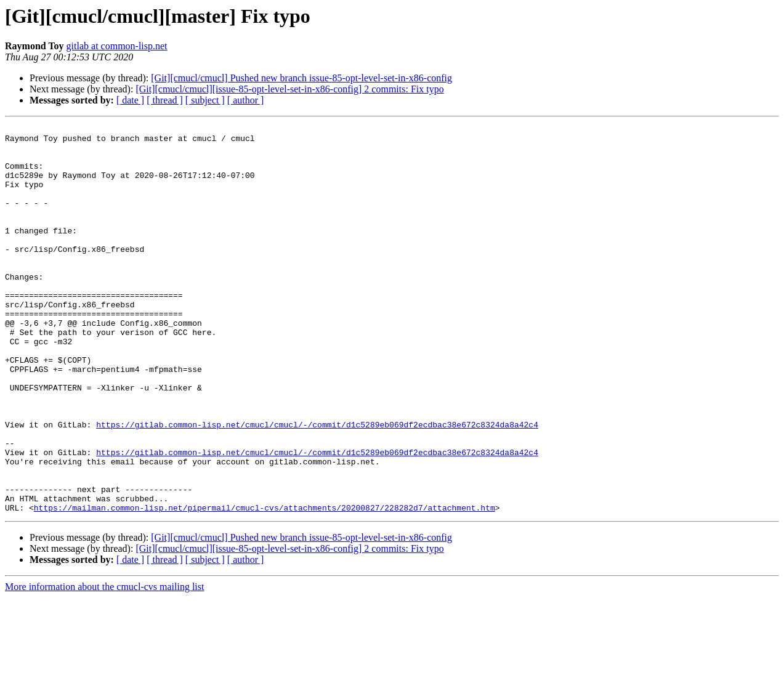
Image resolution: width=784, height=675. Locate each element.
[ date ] (130, 100)
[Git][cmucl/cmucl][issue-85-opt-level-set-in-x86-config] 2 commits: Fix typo (289, 89)
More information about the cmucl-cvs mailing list (104, 664)
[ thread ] (165, 100)
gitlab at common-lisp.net (117, 46)
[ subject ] (205, 100)
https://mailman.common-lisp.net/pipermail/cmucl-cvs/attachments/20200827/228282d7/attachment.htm (265, 585)
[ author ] (246, 100)
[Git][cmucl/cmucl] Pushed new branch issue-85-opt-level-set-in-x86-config (301, 78)
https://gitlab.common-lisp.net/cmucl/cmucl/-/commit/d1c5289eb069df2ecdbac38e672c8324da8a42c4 (317, 485)
